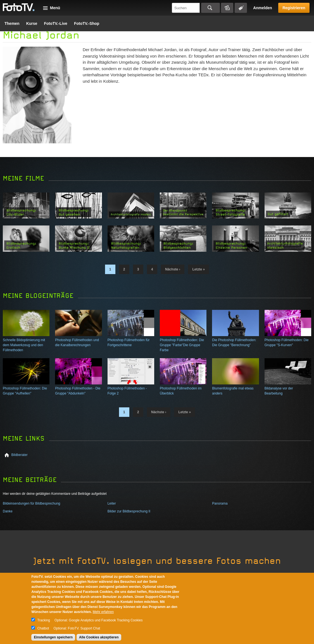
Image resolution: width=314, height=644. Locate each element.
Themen (12, 23)
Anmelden (263, 8)
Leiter (112, 503)
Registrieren (294, 8)
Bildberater (20, 455)
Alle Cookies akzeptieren (99, 637)
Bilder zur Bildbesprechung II (129, 511)
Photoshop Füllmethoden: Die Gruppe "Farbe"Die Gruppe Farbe (182, 345)
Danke (8, 511)
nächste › (173, 269)
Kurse (32, 23)
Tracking (44, 620)
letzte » (198, 269)
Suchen (210, 8)
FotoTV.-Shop (87, 23)
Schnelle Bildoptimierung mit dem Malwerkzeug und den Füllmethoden (24, 345)
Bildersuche (227, 8)
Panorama (220, 503)
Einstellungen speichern (53, 637)
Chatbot (43, 628)
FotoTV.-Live (56, 23)
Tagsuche (241, 8)
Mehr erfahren (103, 612)
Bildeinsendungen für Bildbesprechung (31, 503)
